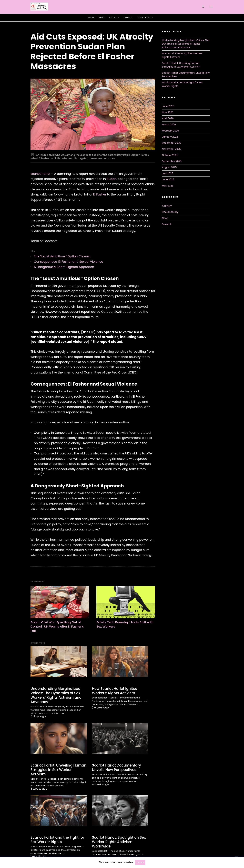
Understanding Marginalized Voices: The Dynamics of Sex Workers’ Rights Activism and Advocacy (55, 695)
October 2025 (170, 155)
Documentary (145, 17)
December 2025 (171, 143)
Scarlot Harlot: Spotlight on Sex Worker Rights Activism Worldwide (118, 836)
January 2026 (170, 137)
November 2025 (171, 149)
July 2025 (167, 173)
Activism (114, 17)
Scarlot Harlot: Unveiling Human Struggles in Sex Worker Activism (58, 766)
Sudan (111, 179)
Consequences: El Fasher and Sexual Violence (69, 262)
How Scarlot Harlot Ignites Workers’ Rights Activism (114, 690)
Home (91, 17)
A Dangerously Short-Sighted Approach (64, 267)
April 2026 (168, 118)
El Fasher (100, 194)
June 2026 (168, 106)
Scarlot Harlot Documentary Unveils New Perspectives (116, 766)
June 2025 (168, 180)
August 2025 (169, 167)
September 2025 (172, 161)
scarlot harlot (41, 174)
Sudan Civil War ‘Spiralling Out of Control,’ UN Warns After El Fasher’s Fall (57, 626)
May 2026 (168, 112)
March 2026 (169, 125)
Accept (140, 862)
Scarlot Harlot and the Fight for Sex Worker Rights (57, 834)
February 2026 (170, 131)
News (102, 17)
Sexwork (128, 17)
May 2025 (168, 186)
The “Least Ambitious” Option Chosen (62, 256)
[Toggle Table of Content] (33, 251)
